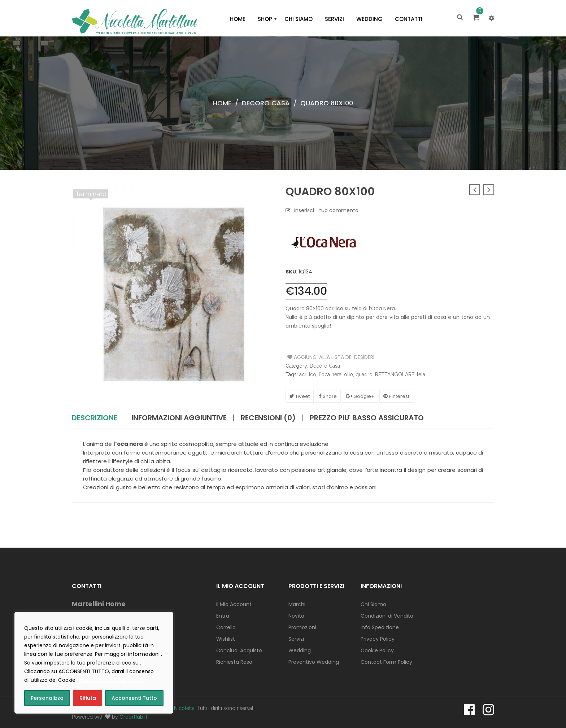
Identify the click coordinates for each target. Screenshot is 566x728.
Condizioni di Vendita (387, 616)
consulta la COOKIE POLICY (112, 680)
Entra (223, 616)
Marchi (297, 604)
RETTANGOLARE (395, 374)
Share (328, 396)
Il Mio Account (234, 604)
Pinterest (396, 396)
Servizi (296, 639)
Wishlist (226, 639)
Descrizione (95, 418)
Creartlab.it (134, 717)
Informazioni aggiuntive (179, 418)
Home (222, 103)
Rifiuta (88, 698)
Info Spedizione (380, 627)
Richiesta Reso (234, 662)
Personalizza (47, 698)
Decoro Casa (266, 103)
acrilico (308, 374)
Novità (296, 616)
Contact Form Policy (386, 662)
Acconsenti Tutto (134, 698)
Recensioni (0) (268, 418)
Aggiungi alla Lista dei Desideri (315, 357)
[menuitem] (238, 19)
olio (349, 374)
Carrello (226, 627)
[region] (94, 663)
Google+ (360, 396)
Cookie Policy (377, 650)
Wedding (300, 650)
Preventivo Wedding (314, 662)
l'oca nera (330, 374)
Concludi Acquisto (239, 650)
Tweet (300, 396)
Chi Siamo (373, 604)
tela (421, 374)
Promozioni (302, 627)
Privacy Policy (378, 639)
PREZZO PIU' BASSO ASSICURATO (367, 418)
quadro (364, 374)
